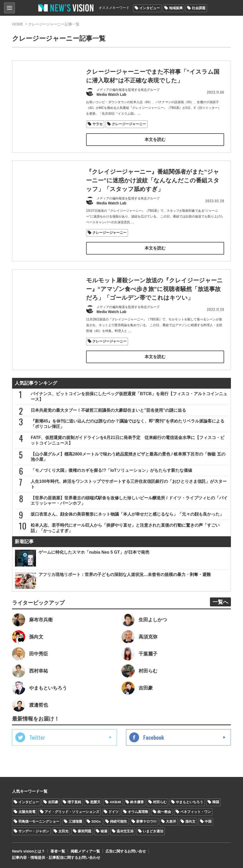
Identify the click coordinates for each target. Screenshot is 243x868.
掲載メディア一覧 (85, 851)
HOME (18, 24)
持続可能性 (118, 821)
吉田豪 (53, 802)
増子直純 (74, 802)
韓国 (216, 802)
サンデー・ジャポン (34, 831)
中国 (208, 821)
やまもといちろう (189, 802)
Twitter (37, 737)
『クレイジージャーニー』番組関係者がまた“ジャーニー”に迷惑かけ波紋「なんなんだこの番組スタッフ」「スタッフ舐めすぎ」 (153, 180)
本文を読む (155, 139)
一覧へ (220, 602)
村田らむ (160, 802)
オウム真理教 (138, 812)
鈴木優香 (137, 802)
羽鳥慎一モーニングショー (39, 821)
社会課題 (199, 8)
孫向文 (190, 821)
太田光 (63, 831)
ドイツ (113, 812)
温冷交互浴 (125, 831)
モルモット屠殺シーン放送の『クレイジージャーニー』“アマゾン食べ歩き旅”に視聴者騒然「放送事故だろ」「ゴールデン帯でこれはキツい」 (154, 302)
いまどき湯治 (153, 831)
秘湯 (104, 831)
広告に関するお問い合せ (126, 851)
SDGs (96, 821)
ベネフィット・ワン (196, 812)
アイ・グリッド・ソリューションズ (72, 812)
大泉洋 (171, 821)
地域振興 (176, 8)
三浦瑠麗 (75, 821)
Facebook (154, 737)
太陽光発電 (27, 812)
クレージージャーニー (129, 124)
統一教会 (164, 812)
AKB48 (115, 802)
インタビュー (150, 8)
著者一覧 (58, 851)
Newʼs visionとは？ (28, 851)
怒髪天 (95, 802)
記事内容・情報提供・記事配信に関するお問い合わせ (56, 858)
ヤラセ (97, 124)
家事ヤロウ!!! (146, 821)
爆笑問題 (84, 831)
